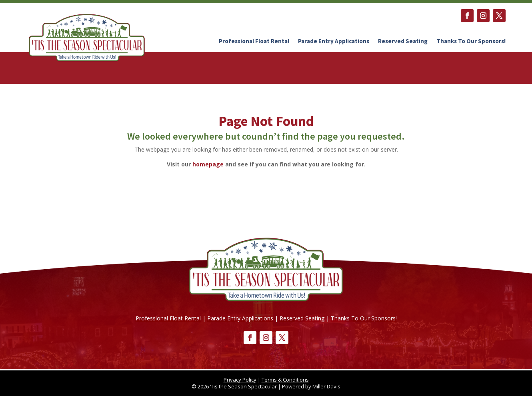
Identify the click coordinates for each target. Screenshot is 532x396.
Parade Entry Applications (334, 41)
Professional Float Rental (254, 41)
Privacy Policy (240, 380)
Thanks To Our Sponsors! (471, 41)
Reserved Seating (403, 41)
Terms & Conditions (285, 380)
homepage (208, 164)
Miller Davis (326, 386)
